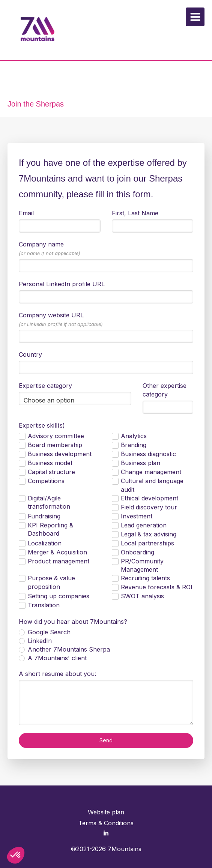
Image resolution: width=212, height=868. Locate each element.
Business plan (141, 463)
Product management (59, 561)
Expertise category (45, 386)
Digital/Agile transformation (49, 502)
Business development (60, 454)
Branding (134, 445)
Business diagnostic (148, 454)
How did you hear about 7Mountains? (73, 622)
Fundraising (44, 516)
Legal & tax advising (149, 534)
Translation (44, 605)
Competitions (46, 481)
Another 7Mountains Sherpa (68, 649)
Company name (50, 248)
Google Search (48, 632)
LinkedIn (39, 641)
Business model (50, 463)
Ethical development (150, 498)
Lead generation (144, 525)
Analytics (134, 436)
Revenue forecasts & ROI (157, 587)
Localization (45, 543)
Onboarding (138, 552)
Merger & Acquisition (57, 552)
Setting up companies (59, 596)
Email (26, 213)
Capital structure (51, 472)
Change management (151, 472)
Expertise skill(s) (42, 425)
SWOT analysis (142, 596)
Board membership (55, 445)
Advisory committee (56, 436)
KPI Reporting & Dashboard (50, 529)
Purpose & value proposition (51, 582)
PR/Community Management (142, 565)
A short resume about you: (57, 674)
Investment (137, 516)
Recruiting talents (145, 578)
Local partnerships (147, 543)
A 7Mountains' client (56, 658)
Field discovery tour (149, 507)
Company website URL (61, 319)
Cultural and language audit (152, 485)
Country (30, 354)
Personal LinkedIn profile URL (62, 284)
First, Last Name (135, 213)
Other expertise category (165, 390)
